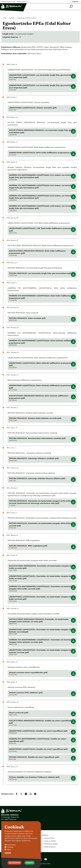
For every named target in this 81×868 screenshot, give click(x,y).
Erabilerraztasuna (50, 847)
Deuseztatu (15, 863)
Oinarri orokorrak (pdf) (19, 713)
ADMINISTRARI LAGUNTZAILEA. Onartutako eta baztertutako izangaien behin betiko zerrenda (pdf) (41, 577)
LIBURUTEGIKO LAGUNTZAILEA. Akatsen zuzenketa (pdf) (33, 108)
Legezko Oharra (49, 838)
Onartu (30, 863)
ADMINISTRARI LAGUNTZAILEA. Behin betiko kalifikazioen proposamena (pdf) (42, 153)
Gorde (8, 853)
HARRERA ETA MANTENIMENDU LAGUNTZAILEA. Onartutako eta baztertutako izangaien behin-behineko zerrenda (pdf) (42, 641)
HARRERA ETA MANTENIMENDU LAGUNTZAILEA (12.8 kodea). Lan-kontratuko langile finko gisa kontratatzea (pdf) (42, 207)
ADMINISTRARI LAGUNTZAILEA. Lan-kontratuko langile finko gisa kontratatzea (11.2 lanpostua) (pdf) (42, 86)
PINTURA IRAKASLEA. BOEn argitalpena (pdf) (28, 546)
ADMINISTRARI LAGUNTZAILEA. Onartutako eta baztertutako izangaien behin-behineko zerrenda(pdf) (42, 631)
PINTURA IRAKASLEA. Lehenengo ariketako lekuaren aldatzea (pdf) (37, 478)
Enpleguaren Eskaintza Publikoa (27, 18)
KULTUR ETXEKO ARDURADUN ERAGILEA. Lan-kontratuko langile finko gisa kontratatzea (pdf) (41, 131)
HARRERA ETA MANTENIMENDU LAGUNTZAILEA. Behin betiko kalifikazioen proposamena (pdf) (40, 297)
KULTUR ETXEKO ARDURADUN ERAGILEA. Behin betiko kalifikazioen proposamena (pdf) (37, 252)
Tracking (10, 847)
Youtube (46, 859)
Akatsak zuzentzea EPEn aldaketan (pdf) (26, 693)
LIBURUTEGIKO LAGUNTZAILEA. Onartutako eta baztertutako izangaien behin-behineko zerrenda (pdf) (42, 651)
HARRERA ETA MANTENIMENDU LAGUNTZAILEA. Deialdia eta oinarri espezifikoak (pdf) (38, 740)
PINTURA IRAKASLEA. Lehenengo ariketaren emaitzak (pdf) (34, 458)
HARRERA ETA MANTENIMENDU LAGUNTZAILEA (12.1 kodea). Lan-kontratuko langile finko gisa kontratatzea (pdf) (42, 176)
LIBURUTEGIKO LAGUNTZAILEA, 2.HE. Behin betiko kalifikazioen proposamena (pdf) (42, 229)
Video (9, 850)
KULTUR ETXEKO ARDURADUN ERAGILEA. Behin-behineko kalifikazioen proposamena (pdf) (39, 397)
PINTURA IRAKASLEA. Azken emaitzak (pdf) (27, 318)
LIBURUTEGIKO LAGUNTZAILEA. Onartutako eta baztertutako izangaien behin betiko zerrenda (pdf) (41, 598)
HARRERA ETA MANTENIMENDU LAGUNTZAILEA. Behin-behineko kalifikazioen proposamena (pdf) (42, 342)
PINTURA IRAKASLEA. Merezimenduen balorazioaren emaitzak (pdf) (37, 438)
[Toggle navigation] (77, 6)
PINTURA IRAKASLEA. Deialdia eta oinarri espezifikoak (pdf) (34, 757)
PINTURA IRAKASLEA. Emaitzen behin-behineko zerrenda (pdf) (35, 418)
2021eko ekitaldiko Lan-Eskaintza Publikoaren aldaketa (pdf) (34, 777)
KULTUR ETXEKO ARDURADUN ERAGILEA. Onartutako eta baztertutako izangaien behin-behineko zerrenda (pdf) (39, 620)
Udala (5, 18)
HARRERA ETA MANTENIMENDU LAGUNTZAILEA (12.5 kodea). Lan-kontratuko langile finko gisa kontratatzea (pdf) (42, 197)
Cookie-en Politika (50, 841)
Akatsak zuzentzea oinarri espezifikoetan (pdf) (28, 672)
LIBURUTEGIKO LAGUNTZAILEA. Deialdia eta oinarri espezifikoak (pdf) (38, 749)
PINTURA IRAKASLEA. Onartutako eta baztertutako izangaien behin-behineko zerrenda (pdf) (41, 524)
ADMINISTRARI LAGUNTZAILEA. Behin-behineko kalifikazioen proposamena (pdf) (40, 387)
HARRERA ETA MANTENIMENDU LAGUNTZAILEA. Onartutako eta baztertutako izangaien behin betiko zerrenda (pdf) (42, 588)
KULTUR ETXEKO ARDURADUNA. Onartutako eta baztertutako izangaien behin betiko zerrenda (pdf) (42, 567)
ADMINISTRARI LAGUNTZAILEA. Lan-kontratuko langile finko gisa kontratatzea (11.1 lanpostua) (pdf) (42, 76)
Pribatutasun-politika (51, 844)
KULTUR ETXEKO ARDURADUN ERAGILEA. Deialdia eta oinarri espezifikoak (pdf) (40, 722)
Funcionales (11, 845)
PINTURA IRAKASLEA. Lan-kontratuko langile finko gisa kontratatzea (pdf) (40, 273)
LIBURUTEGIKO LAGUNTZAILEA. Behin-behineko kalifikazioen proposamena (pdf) (41, 364)
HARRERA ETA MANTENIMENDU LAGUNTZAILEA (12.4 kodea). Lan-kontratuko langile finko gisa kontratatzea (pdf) (42, 187)
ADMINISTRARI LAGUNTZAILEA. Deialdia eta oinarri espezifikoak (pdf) (38, 731)
